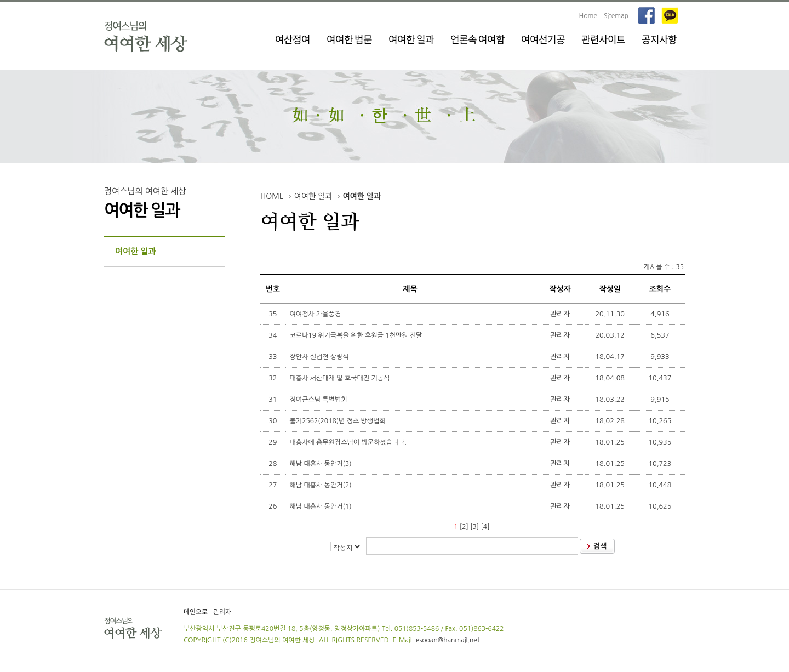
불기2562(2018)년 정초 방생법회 (339, 421)
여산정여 (293, 39)
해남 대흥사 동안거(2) (322, 485)
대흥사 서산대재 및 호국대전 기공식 (341, 378)
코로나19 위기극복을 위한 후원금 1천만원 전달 (357, 335)
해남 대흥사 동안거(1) (322, 506)
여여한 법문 (349, 39)
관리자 (222, 612)
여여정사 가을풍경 (316, 314)
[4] (485, 527)
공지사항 (659, 39)
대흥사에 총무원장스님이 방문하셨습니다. (349, 442)
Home (588, 16)
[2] (464, 527)
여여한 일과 (411, 39)
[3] (474, 527)
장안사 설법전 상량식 (321, 357)
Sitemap (616, 16)
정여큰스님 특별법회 (319, 400)
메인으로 (196, 612)
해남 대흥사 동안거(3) (322, 464)
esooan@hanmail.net (448, 640)
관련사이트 (603, 39)
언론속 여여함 (478, 39)
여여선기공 (543, 39)
